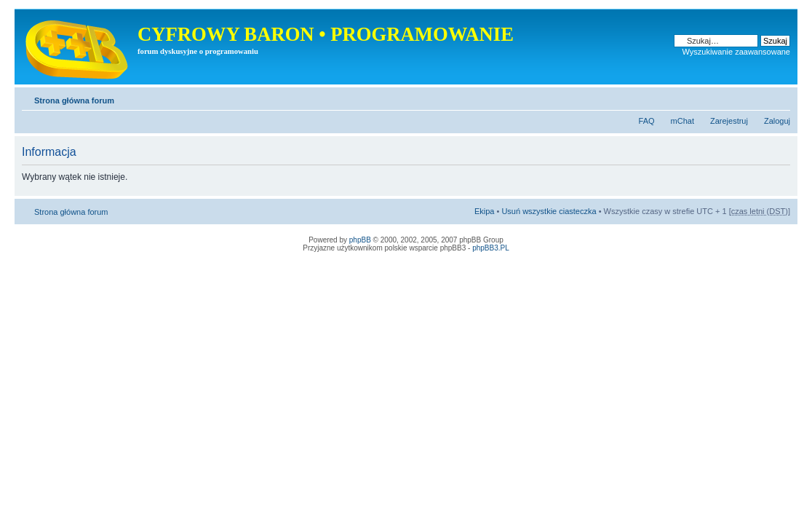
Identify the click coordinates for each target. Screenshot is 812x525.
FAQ (647, 121)
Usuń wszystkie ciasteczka (549, 211)
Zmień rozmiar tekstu (780, 98)
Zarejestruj (729, 121)
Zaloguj (777, 121)
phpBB (360, 240)
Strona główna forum (74, 100)
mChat (682, 121)
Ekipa (485, 211)
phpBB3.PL (491, 248)
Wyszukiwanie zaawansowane (736, 52)
